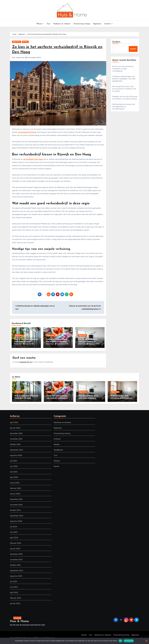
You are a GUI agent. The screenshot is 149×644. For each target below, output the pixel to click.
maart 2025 (15, 482)
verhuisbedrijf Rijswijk (27, 132)
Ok (120, 641)
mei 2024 (14, 531)
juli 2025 (13, 460)
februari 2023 (16, 597)
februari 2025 (16, 488)
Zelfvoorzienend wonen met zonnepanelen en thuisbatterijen (124, 107)
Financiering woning (82, 24)
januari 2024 (15, 548)
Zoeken (116, 42)
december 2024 (16, 499)
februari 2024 (16, 542)
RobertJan (20, 58)
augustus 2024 (16, 520)
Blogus (38, 637)
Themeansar (50, 637)
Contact (108, 24)
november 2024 (16, 504)
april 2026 (14, 422)
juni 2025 (14, 466)
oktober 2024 (15, 509)
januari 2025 (15, 493)
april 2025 (14, 477)
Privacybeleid (129, 641)
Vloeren (57, 460)
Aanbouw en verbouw (62, 24)
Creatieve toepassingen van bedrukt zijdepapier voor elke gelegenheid (57, 341)
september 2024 (17, 515)
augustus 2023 (16, 575)
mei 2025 (14, 471)
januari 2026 (15, 427)
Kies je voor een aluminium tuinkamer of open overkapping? (26, 341)
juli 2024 (14, 526)
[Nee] (146, 641)
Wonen (40, 24)
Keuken (57, 444)
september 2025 (16, 449)
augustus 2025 (16, 455)
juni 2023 (14, 586)
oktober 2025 (15, 444)
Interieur (57, 438)
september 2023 (16, 570)
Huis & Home (19, 621)
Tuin (48, 24)
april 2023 (14, 592)
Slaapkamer (58, 449)
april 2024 (14, 537)
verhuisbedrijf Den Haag (33, 159)
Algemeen (97, 24)
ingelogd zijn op (26, 361)
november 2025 (16, 438)
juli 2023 (13, 581)
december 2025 (16, 433)
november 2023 (16, 559)
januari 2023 (15, 603)
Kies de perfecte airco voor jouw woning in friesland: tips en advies (88, 341)
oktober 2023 (15, 564)
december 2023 (16, 553)
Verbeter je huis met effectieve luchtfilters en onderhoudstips (121, 397)
